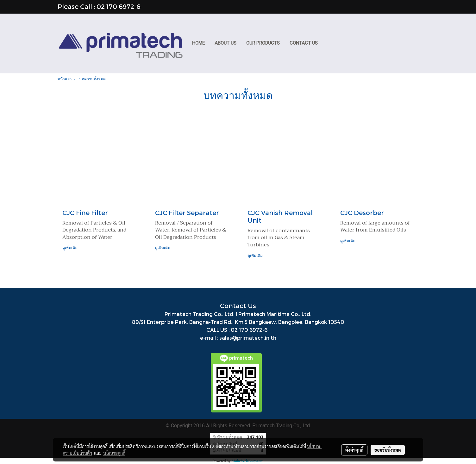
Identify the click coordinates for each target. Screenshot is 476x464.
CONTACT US (304, 43)
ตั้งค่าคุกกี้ (354, 450)
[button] (329, 44)
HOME (198, 43)
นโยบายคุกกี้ (114, 453)
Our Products (263, 43)
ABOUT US (225, 43)
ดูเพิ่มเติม (70, 248)
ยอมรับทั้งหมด (388, 450)
